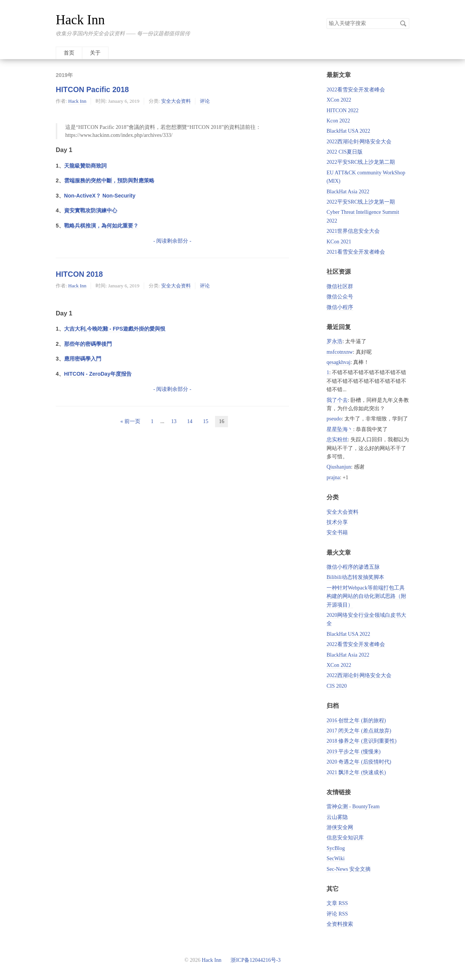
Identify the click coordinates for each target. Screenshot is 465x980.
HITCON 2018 (79, 274)
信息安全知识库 (345, 838)
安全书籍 (337, 532)
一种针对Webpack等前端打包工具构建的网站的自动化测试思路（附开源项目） (366, 596)
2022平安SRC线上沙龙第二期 (361, 162)
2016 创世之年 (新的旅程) (356, 720)
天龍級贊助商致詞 (85, 166)
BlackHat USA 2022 (348, 131)
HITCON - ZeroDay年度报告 (98, 374)
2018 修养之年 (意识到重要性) (361, 741)
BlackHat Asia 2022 (348, 192)
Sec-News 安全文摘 (349, 869)
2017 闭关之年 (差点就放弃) (359, 731)
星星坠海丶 (340, 429)
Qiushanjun (339, 467)
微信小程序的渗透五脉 (353, 567)
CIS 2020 (337, 686)
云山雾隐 (337, 817)
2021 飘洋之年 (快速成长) (356, 772)
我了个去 (337, 400)
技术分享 (337, 522)
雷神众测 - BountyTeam (353, 807)
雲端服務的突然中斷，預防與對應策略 (109, 180)
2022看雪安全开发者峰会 (356, 90)
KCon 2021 (339, 242)
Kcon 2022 (338, 121)
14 (190, 421)
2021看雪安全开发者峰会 (356, 252)
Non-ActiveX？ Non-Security (100, 196)
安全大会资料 (176, 101)
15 (206, 421)
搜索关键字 (326, 18)
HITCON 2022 (342, 111)
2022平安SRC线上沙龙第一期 (361, 202)
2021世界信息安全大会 (353, 231)
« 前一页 (130, 421)
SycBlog (336, 848)
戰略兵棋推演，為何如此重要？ (101, 226)
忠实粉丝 (337, 440)
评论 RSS (337, 914)
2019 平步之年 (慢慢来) (353, 752)
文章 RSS (337, 903)
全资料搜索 (340, 924)
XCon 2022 (339, 100)
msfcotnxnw (340, 352)
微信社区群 (340, 286)
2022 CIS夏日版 (345, 152)
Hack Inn (80, 20)
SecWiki (336, 858)
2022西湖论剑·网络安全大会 (359, 142)
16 (222, 421)
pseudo (334, 419)
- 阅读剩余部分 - (172, 241)
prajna (333, 477)
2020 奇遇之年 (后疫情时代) (359, 762)
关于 (95, 53)
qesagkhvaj (339, 362)
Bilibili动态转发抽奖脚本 (355, 577)
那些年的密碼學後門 (88, 344)
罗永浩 (335, 341)
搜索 (403, 24)
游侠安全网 (340, 827)
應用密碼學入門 (83, 359)
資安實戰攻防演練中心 (91, 210)
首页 (69, 53)
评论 (205, 101)
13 (174, 421)
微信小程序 (340, 307)
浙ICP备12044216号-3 (255, 960)
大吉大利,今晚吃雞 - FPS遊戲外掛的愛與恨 (115, 329)
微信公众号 (340, 297)
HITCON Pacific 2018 (92, 89)
